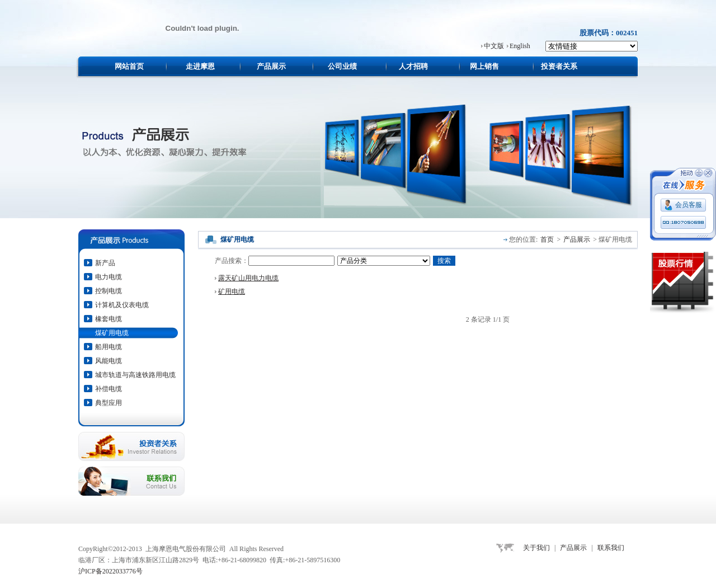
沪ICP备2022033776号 (110, 571)
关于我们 (536, 548)
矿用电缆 (232, 291)
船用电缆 (109, 347)
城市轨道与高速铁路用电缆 (135, 375)
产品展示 (271, 66)
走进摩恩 (200, 66)
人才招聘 (413, 66)
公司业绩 (342, 66)
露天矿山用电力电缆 (248, 278)
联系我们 (611, 548)
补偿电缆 (109, 389)
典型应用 (109, 403)
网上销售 (484, 66)
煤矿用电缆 (112, 333)
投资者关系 (559, 66)
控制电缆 (109, 291)
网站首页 (129, 66)
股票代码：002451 (609, 33)
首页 (547, 239)
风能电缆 (109, 361)
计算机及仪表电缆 (122, 305)
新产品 (105, 263)
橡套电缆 (109, 319)
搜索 (444, 261)
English (520, 46)
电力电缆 (109, 277)
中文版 (494, 46)
